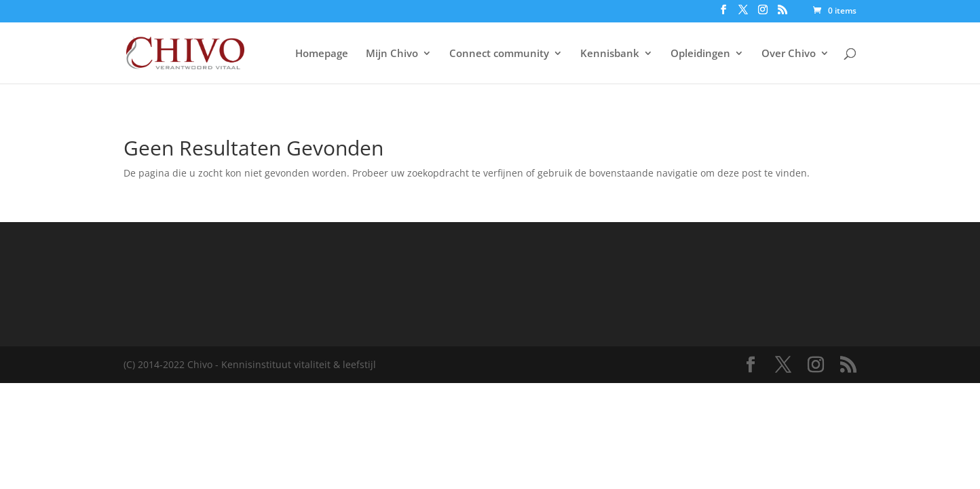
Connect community (499, 54)
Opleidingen (700, 54)
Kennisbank (610, 54)
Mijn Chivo (392, 54)
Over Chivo (789, 54)
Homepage (322, 54)
